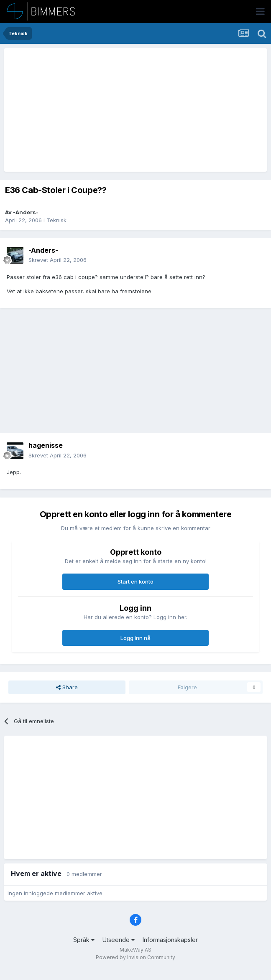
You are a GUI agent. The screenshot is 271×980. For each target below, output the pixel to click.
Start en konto (135, 581)
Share (67, 687)
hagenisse (46, 445)
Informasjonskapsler (170, 940)
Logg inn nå (135, 638)
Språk (84, 940)
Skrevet (58, 260)
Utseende (119, 940)
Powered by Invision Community (135, 957)
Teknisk (56, 220)
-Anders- (26, 212)
